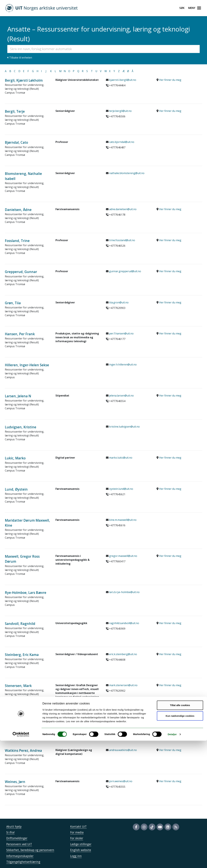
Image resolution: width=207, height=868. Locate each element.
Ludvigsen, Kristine (21, 427)
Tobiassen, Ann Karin (22, 719)
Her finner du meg (170, 80)
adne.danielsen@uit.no (123, 209)
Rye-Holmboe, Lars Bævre (26, 593)
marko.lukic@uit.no (121, 458)
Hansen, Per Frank (20, 334)
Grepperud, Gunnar (21, 272)
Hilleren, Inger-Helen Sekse (27, 365)
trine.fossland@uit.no (122, 240)
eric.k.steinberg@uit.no (123, 654)
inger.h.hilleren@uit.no (123, 364)
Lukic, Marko (15, 458)
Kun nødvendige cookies (180, 843)
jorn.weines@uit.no (121, 781)
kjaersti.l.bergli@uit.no (123, 80)
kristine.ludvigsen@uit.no (124, 427)
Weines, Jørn (15, 782)
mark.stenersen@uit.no (123, 685)
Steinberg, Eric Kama (22, 655)
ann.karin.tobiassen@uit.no (126, 719)
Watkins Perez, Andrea (23, 750)
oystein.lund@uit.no (121, 489)
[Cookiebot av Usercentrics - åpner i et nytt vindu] (21, 862)
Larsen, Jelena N (18, 396)
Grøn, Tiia (13, 303)
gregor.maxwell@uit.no (123, 556)
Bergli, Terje (15, 111)
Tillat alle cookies (180, 833)
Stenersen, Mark (18, 686)
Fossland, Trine (17, 241)
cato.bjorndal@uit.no (122, 142)
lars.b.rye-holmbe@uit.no (124, 592)
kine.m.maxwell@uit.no (123, 520)
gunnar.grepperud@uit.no (125, 271)
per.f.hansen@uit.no (121, 333)
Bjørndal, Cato (16, 142)
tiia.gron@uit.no (119, 302)
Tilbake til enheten (20, 58)
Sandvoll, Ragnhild (20, 624)
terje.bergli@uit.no (120, 111)
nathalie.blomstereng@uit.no (127, 173)
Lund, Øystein (16, 489)
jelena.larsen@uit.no (121, 396)
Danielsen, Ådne (18, 210)
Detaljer (172, 862)
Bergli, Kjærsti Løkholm (24, 80)
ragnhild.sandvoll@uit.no (124, 623)
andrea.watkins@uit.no (123, 750)
